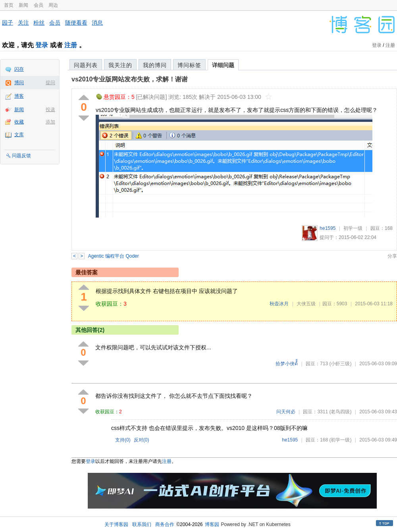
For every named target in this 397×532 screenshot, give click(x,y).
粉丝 (39, 23)
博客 (19, 96)
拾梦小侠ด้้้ (287, 364)
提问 (50, 83)
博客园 (212, 524)
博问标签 (189, 65)
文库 (19, 135)
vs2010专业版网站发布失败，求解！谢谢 (130, 79)
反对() (142, 440)
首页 (9, 5)
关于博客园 (116, 524)
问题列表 (86, 65)
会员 (39, 5)
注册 (71, 45)
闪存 (19, 69)
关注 (23, 23)
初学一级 (353, 228)
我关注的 (120, 65)
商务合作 (165, 524)
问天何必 (286, 412)
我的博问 (155, 65)
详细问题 (223, 65)
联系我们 (142, 524)
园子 (8, 23)
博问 (19, 83)
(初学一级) (340, 440)
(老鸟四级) (340, 412)
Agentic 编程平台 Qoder (114, 256)
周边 (53, 5)
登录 (42, 45)
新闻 (23, 5)
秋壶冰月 (279, 304)
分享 (392, 256)
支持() (123, 440)
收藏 (19, 122)
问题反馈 (21, 156)
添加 (50, 122)
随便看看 (76, 23)
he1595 (328, 228)
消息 (97, 23)
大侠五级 (306, 304)
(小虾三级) (340, 364)
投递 (50, 110)
